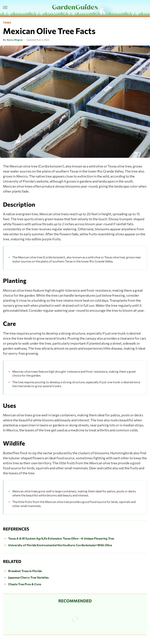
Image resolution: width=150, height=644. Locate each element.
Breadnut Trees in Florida (25, 571)
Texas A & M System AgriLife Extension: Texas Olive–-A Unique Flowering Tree (61, 538)
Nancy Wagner (15, 40)
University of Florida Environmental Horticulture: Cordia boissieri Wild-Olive (60, 545)
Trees (7, 23)
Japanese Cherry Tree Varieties (28, 577)
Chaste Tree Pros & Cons (25, 584)
